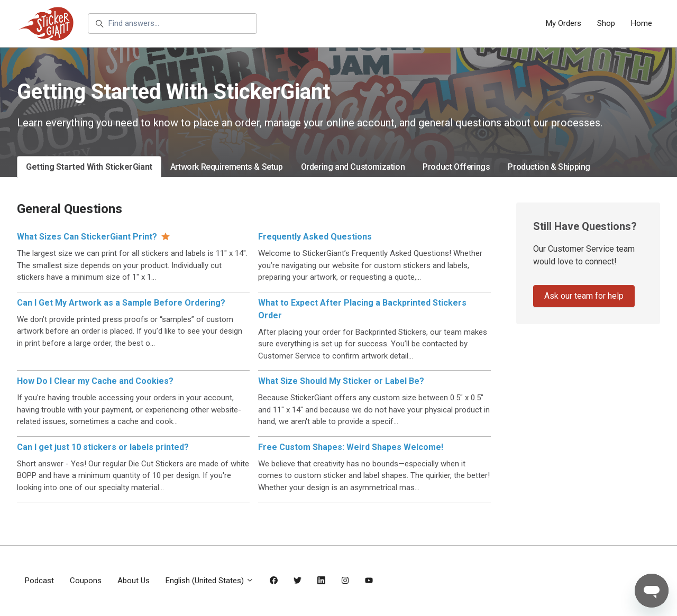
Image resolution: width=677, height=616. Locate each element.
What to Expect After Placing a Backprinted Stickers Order (362, 309)
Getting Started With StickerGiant (89, 167)
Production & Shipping (549, 167)
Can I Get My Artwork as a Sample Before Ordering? (121, 303)
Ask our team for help (584, 296)
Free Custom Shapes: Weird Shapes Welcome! (351, 447)
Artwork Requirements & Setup (227, 167)
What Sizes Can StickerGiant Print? (87, 237)
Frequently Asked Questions (315, 237)
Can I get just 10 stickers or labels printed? (103, 447)
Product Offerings (456, 167)
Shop (606, 23)
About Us (134, 581)
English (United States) (210, 581)
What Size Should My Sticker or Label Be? (341, 381)
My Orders (564, 23)
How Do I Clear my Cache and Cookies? (95, 381)
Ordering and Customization (353, 167)
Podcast (39, 581)
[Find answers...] (172, 24)
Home (642, 23)
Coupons (86, 581)
